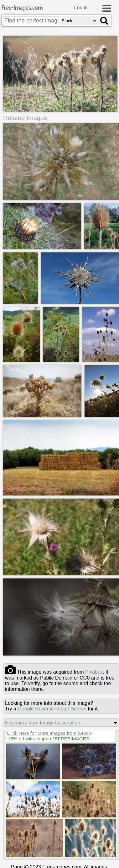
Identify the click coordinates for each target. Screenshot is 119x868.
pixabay (94, 672)
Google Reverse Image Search (52, 709)
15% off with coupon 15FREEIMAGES (49, 739)
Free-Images (22, 8)
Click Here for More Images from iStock (49, 733)
